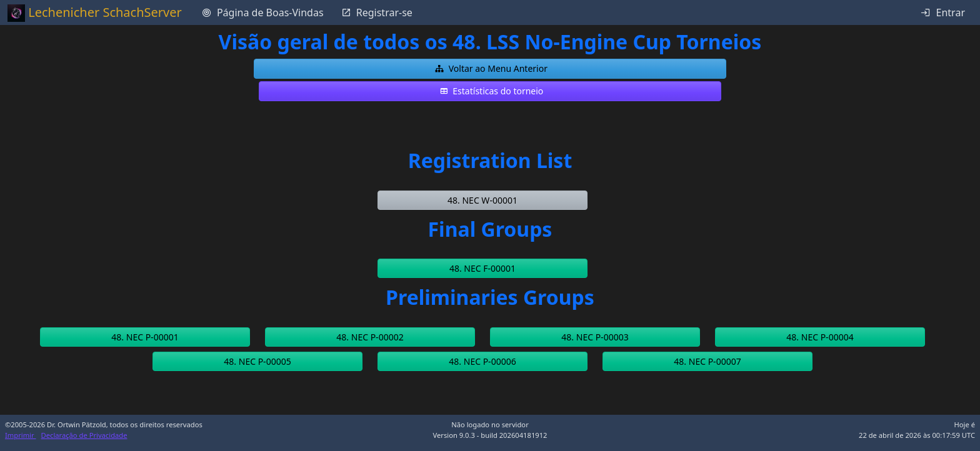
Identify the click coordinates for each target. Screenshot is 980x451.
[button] (490, 69)
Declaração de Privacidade (84, 435)
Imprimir (21, 435)
